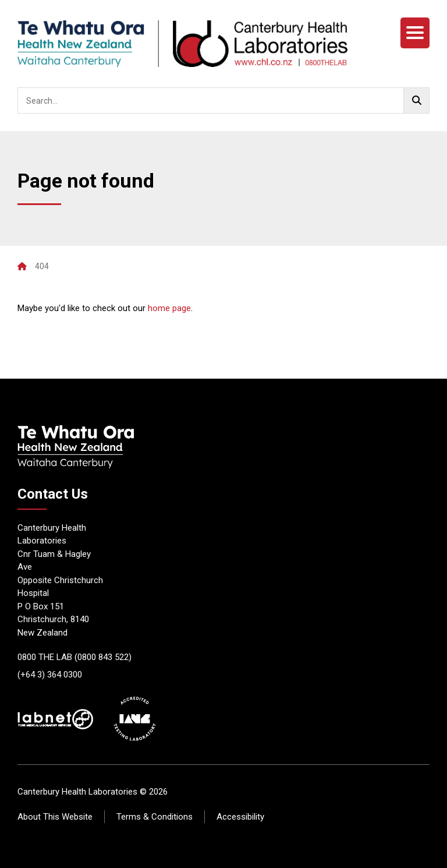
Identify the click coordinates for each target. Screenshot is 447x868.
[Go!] (416, 100)
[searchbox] (223, 100)
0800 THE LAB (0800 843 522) (74, 657)
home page (169, 308)
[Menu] (415, 33)
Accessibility (240, 817)
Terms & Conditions (155, 817)
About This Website (55, 817)
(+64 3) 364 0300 (50, 675)
